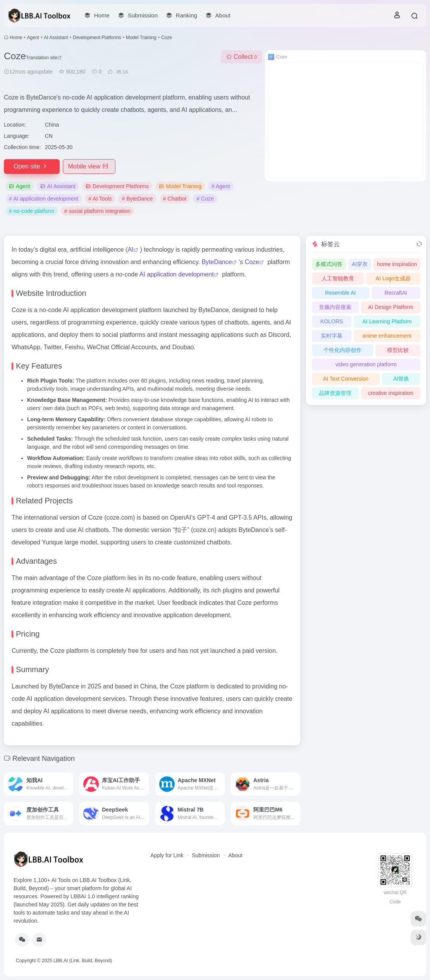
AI (130, 250)
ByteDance (217, 262)
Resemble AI (340, 293)
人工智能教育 (338, 278)
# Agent (221, 186)
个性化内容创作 (342, 350)
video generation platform (366, 364)
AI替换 (401, 379)
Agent (33, 38)
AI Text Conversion (346, 379)
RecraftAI (396, 293)
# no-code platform (32, 211)
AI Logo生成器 (393, 278)
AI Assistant (56, 38)
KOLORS (332, 321)
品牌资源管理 (335, 393)
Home (16, 38)
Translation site (44, 58)
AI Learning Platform (387, 321)
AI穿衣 (360, 264)
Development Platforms (97, 38)
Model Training (141, 38)
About (235, 855)
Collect (241, 57)
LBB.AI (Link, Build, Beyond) (83, 961)
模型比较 (398, 350)
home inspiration (397, 264)
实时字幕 (332, 336)
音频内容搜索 (335, 307)
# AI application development (44, 199)
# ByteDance (137, 199)
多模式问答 (329, 264)
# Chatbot (175, 199)
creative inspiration (391, 393)
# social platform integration (97, 211)
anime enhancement (387, 336)
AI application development (177, 274)
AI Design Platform (391, 307)
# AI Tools (100, 199)
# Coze (205, 199)
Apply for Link (167, 855)
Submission (206, 855)
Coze (252, 262)
